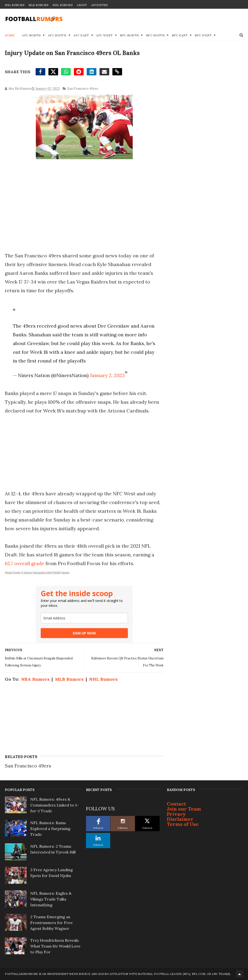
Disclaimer (180, 819)
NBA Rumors (15, 5)
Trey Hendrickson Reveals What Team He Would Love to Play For (55, 946)
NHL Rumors (62, 5)
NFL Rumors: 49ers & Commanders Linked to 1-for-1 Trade (54, 805)
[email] (84, 618)
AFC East (81, 35)
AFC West (104, 35)
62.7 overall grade (25, 563)
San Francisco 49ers (83, 89)
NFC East (180, 35)
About (82, 5)
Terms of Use (183, 824)
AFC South (57, 35)
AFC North (31, 35)
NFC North (129, 35)
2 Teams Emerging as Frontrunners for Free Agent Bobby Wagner (51, 923)
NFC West (203, 35)
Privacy (176, 814)
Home (10, 35)
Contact (176, 804)
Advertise (100, 5)
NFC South (155, 35)
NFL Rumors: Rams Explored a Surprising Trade (50, 829)
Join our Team (184, 809)
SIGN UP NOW (84, 633)
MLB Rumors (38, 5)
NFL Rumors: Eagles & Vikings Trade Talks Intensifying (51, 899)
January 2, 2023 (107, 375)
